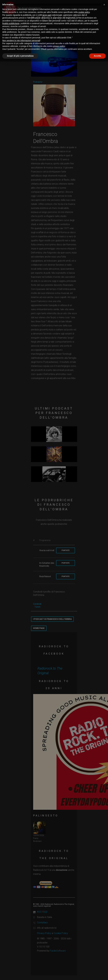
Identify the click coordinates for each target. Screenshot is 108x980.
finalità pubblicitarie (11, 23)
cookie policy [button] (84, 12)
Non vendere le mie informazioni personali (21, 41)
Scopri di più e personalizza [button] (20, 56)
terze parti (47, 15)
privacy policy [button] (59, 46)
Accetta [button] (97, 56)
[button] (104, 5)
